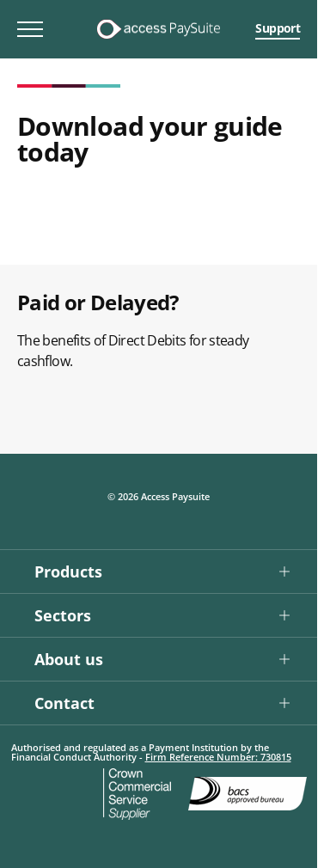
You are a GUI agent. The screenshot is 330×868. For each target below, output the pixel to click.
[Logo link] (158, 29)
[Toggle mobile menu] (30, 29)
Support (278, 28)
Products (68, 572)
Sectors (63, 615)
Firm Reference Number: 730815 (218, 757)
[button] (159, 571)
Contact (64, 703)
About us (69, 659)
